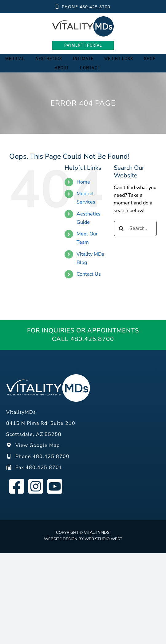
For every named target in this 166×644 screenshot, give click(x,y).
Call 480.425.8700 (83, 339)
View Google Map (33, 445)
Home (83, 182)
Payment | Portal (83, 45)
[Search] (114, 68)
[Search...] (135, 228)
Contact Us (89, 274)
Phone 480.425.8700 (83, 7)
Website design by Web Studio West (83, 539)
